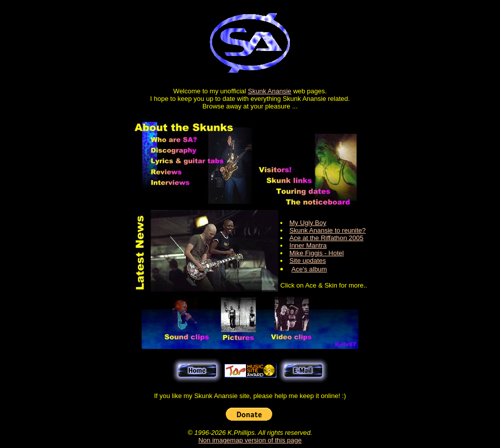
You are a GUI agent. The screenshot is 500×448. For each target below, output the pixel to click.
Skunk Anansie (270, 91)
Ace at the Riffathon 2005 (326, 238)
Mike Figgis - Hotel (317, 253)
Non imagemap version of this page (250, 440)
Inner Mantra (308, 245)
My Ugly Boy (308, 223)
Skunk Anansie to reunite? (328, 230)
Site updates (308, 261)
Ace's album (309, 269)
